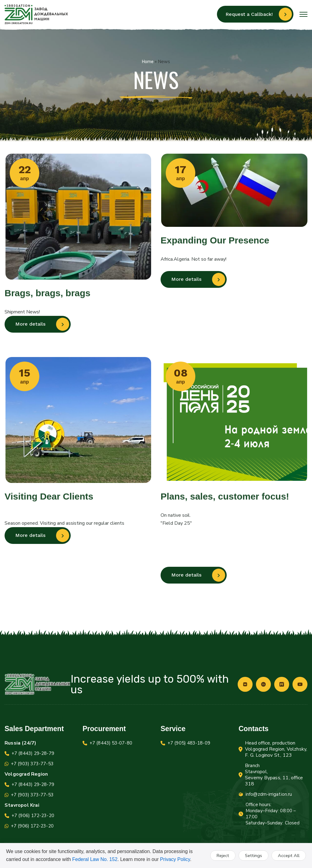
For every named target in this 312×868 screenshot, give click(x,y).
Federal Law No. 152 (95, 859)
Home (148, 62)
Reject (221, 855)
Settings (252, 855)
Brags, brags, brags (48, 296)
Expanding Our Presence (215, 244)
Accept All (288, 855)
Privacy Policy (175, 859)
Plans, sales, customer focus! (225, 500)
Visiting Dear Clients (49, 500)
